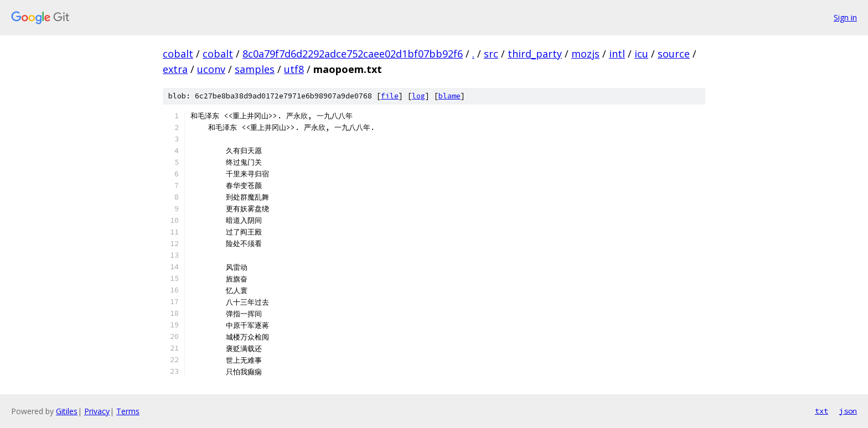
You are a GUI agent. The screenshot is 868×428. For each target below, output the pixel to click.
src (491, 54)
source (674, 54)
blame (449, 96)
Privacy (97, 411)
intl (617, 54)
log (418, 96)
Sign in (845, 17)
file (390, 96)
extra (175, 69)
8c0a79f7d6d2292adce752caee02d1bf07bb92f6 (353, 54)
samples (255, 69)
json (848, 411)
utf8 (294, 69)
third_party (535, 54)
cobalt (178, 54)
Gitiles (67, 411)
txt (821, 411)
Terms (128, 411)
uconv (211, 69)
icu (641, 54)
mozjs (585, 54)
